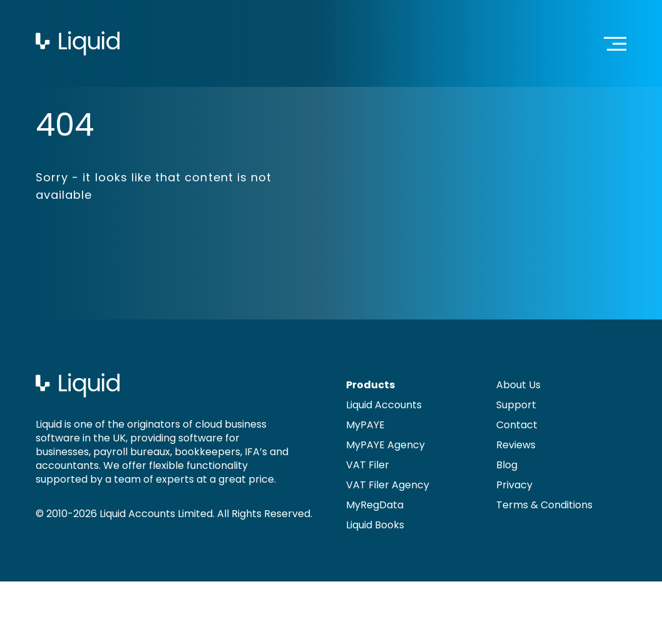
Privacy (514, 485)
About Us (518, 385)
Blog (507, 465)
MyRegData (375, 505)
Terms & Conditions (544, 505)
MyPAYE (365, 425)
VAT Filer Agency (388, 485)
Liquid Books (375, 525)
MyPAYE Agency (385, 445)
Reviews (516, 445)
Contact (517, 425)
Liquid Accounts (384, 405)
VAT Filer (368, 465)
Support (516, 405)
